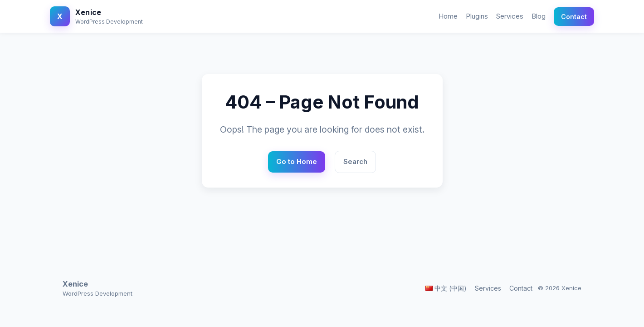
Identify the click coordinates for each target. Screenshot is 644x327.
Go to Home (297, 161)
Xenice (88, 12)
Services (510, 16)
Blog (539, 16)
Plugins (477, 16)
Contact (574, 17)
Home (448, 16)
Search (355, 161)
